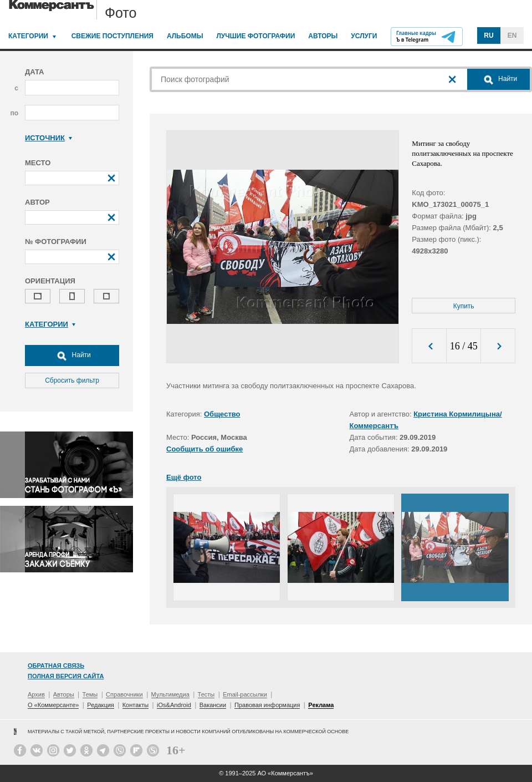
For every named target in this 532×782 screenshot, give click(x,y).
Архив (36, 694)
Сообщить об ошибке (204, 449)
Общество (222, 414)
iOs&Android (174, 705)
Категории (28, 36)
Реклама (321, 705)
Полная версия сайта (66, 676)
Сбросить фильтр (72, 380)
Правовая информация (267, 705)
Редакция (100, 705)
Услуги (364, 36)
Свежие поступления (112, 36)
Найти (72, 356)
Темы (90, 694)
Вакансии (213, 705)
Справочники (124, 694)
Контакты (136, 705)
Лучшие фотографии (255, 36)
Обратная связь (56, 666)
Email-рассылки (245, 694)
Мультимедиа (170, 694)
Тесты (206, 694)
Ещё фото (184, 477)
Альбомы (185, 36)
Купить (464, 306)
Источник (48, 138)
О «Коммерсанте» (53, 705)
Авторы (323, 36)
